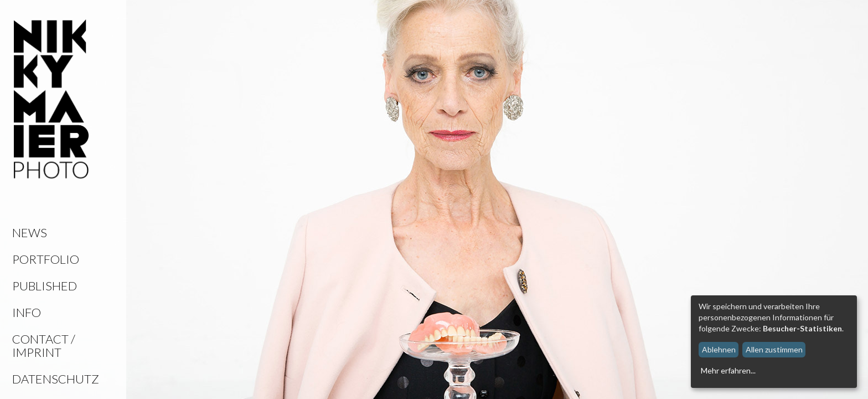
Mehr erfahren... (728, 370)
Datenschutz (56, 379)
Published (45, 286)
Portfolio (46, 259)
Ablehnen (719, 349)
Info (27, 312)
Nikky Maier (51, 100)
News (30, 232)
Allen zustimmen (774, 349)
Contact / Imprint (44, 346)
